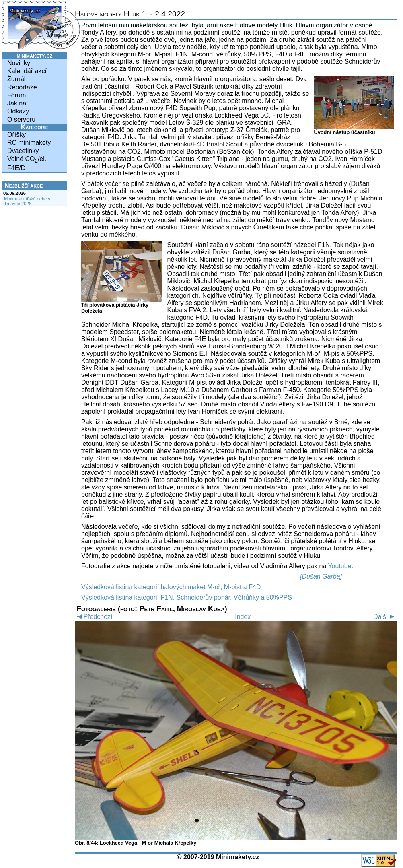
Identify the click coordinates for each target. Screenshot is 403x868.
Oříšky (16, 135)
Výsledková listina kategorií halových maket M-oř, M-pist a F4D (171, 587)
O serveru (21, 119)
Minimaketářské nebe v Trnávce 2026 (27, 201)
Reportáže (22, 87)
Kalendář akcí (27, 71)
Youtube (339, 566)
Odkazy (18, 111)
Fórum (16, 95)
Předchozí (94, 617)
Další (385, 617)
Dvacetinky (23, 151)
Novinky (19, 63)
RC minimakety (29, 143)
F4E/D (16, 168)
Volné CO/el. (27, 160)
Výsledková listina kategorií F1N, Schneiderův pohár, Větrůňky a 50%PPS (187, 597)
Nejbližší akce (24, 185)
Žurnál (16, 79)
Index (243, 617)
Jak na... (19, 103)
